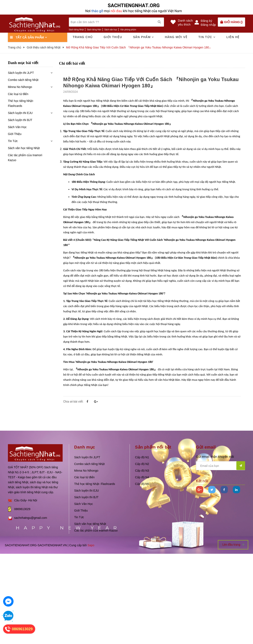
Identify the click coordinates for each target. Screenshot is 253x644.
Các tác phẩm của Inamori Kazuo (25, 158)
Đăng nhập (208, 25)
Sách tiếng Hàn (94, 30)
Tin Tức (13, 141)
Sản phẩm (144, 37)
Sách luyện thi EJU (20, 113)
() (233, 22)
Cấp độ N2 (142, 464)
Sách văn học (111, 30)
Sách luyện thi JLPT (21, 73)
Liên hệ (233, 37)
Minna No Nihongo (20, 87)
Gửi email (206, 447)
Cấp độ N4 (142, 477)
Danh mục (85, 447)
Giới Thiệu (15, 134)
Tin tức (207, 37)
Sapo (91, 545)
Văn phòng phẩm (128, 30)
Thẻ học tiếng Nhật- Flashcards (21, 103)
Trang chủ (83, 37)
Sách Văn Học (17, 127)
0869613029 (22, 509)
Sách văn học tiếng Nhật (24, 148)
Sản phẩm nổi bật (153, 447)
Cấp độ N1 (142, 457)
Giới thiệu (113, 37)
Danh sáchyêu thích (185, 22)
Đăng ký (206, 21)
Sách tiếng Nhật (76, 30)
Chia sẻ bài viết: (73, 402)
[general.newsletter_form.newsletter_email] (221, 466)
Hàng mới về (176, 37)
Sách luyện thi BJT (20, 120)
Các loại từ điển (18, 94)
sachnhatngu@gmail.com (31, 518)
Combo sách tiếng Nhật (23, 80)
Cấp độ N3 (142, 471)
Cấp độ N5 (142, 484)
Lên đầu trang (234, 545)
